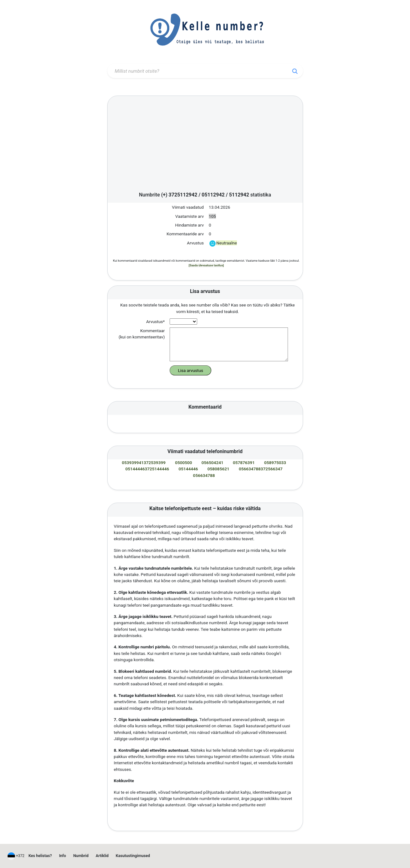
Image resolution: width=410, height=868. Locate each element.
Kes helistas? (40, 856)
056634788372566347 (261, 469)
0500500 (183, 463)
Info (63, 856)
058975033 (275, 463)
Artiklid (102, 856)
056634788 (204, 475)
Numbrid (81, 856)
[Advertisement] (205, 145)
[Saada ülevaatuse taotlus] (206, 265)
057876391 (244, 463)
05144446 (188, 469)
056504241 (213, 463)
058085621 (218, 469)
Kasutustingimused (133, 856)
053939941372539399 (144, 463)
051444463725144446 (147, 469)
